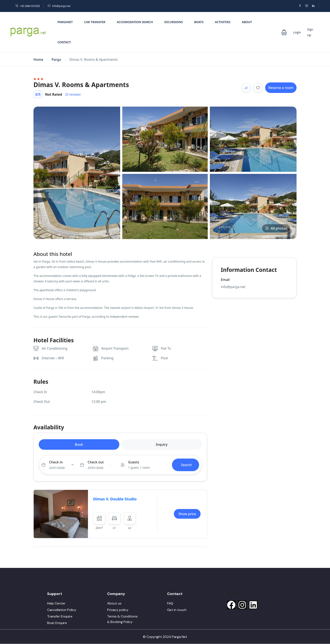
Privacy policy (118, 610)
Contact (64, 42)
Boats (199, 22)
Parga (56, 60)
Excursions (174, 22)
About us (114, 603)
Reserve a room (281, 88)
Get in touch (177, 610)
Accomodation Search (135, 22)
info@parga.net (59, 6)
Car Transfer (95, 22)
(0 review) (73, 94)
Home (38, 60)
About (247, 22)
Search (186, 465)
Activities (223, 22)
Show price (187, 514)
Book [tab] (79, 444)
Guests (134, 462)
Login (297, 32)
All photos (276, 228)
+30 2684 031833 (28, 6)
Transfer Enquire (60, 616)
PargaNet (65, 22)
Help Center (56, 603)
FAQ (170, 603)
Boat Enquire (57, 623)
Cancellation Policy (62, 610)
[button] (284, 32)
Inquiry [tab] (162, 444)
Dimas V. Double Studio (115, 499)
